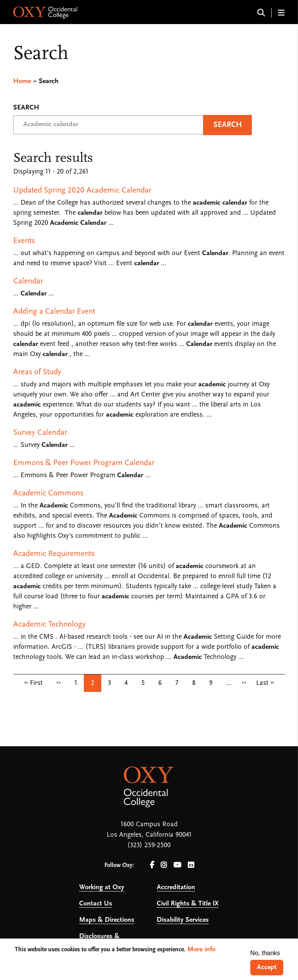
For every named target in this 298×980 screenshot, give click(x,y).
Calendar (28, 281)
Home (22, 81)
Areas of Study (37, 372)
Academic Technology (49, 625)
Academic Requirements (54, 554)
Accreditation (176, 887)
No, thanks (265, 953)
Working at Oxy (102, 887)
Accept (267, 967)
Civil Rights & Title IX (188, 904)
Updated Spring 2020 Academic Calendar (82, 190)
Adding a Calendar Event (54, 312)
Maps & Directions (107, 920)
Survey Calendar (40, 433)
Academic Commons (48, 493)
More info (201, 950)
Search (26, 108)
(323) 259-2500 (149, 845)
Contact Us (96, 904)
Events (24, 241)
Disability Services (183, 920)
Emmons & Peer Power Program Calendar (84, 463)
